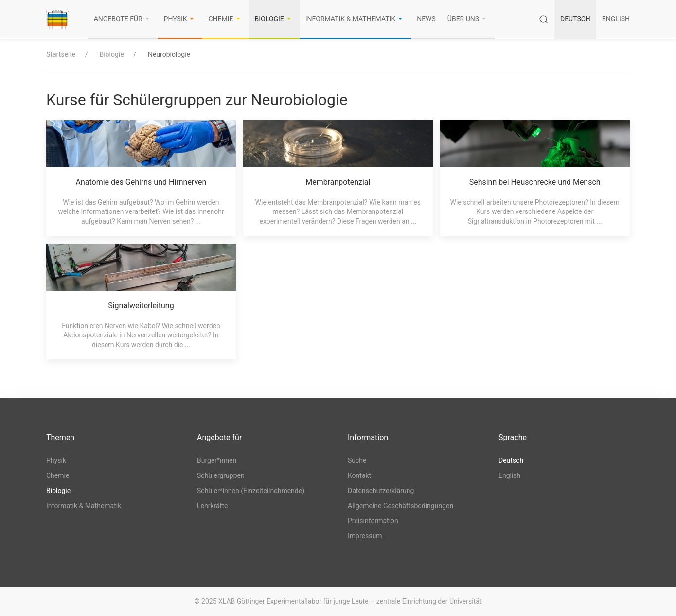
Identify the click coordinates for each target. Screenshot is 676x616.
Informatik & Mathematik (355, 19)
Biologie (274, 19)
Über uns (468, 19)
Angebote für (123, 19)
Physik (180, 19)
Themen (60, 437)
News (426, 19)
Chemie (225, 19)
